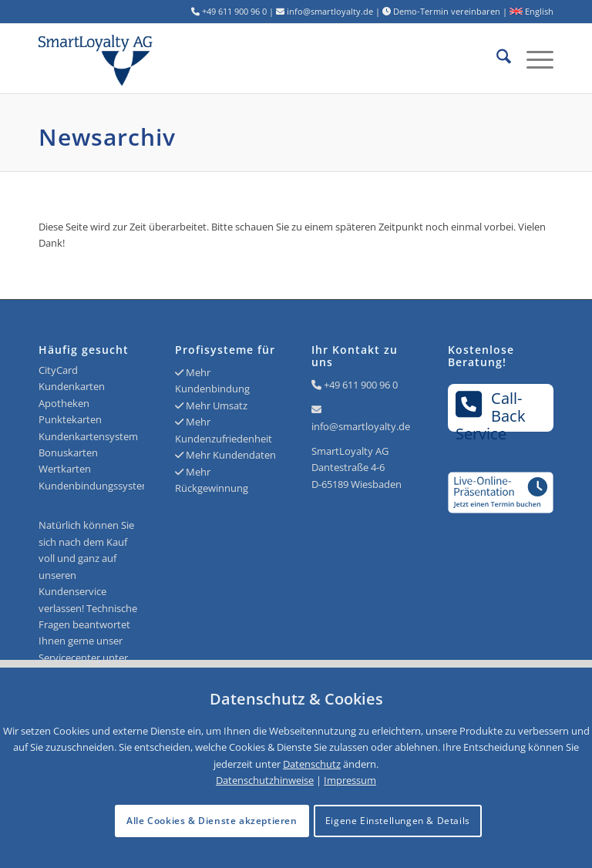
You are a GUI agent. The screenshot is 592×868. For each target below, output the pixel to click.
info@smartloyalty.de (361, 426)
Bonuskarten (68, 453)
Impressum (350, 780)
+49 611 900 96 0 (361, 385)
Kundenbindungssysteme (98, 486)
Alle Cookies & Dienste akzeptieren (212, 821)
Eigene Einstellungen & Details (398, 821)
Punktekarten (70, 419)
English (531, 11)
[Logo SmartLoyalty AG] (141, 59)
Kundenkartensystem (88, 436)
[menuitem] (496, 59)
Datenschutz (312, 764)
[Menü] (532, 59)
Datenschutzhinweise (265, 780)
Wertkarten (65, 469)
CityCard (58, 370)
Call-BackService (491, 410)
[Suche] (496, 59)
